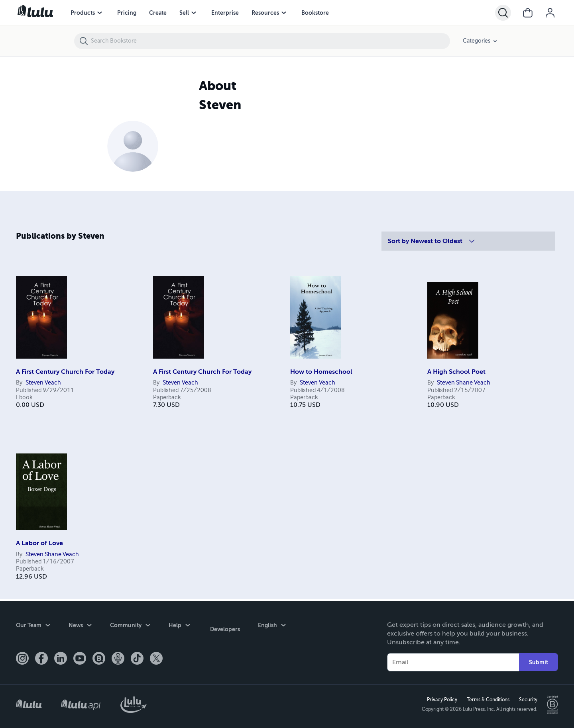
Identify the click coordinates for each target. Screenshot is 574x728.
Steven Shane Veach (464, 383)
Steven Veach (43, 383)
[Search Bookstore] (270, 41)
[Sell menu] (194, 13)
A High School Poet (456, 372)
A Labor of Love (39, 543)
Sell (184, 13)
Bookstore (315, 13)
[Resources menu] (284, 13)
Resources (265, 13)
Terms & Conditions (487, 699)
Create (158, 13)
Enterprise (225, 13)
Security (527, 699)
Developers (223, 625)
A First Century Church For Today (65, 372)
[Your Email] (453, 660)
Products (83, 13)
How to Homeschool (321, 372)
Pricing (127, 13)
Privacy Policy (440, 699)
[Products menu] (100, 13)
